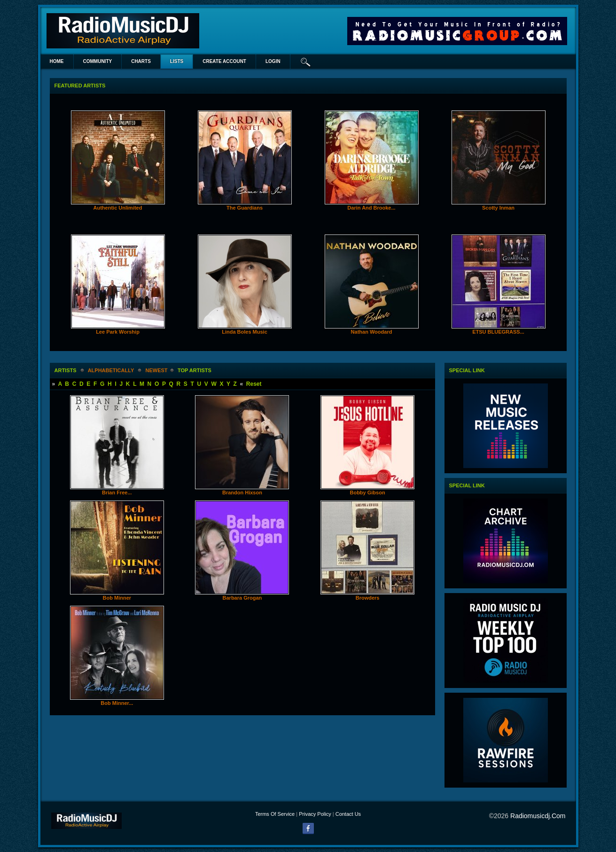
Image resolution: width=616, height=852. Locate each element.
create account (224, 61)
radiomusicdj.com (538, 816)
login (273, 61)
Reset (254, 384)
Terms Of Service (275, 814)
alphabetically (111, 370)
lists (177, 61)
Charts (141, 61)
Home (57, 61)
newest (157, 370)
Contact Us (348, 814)
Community (98, 61)
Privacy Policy (315, 814)
